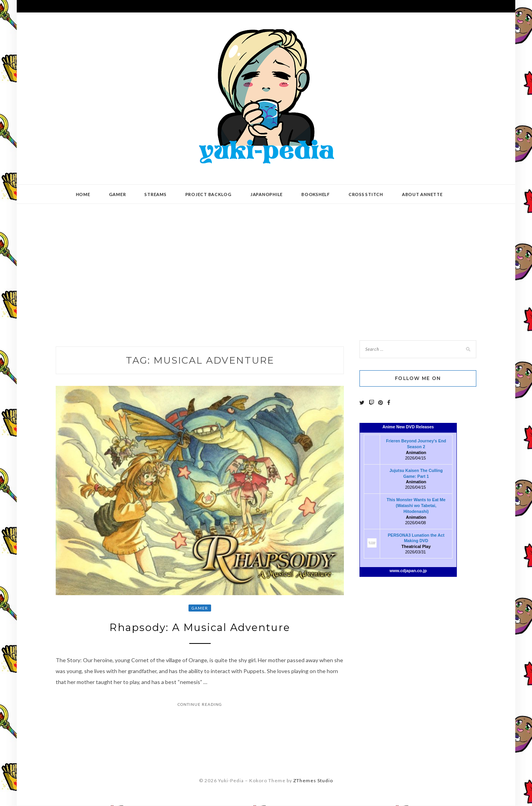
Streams (155, 194)
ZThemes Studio (313, 780)
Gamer (118, 194)
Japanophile (267, 194)
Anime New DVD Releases (408, 427)
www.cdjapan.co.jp (408, 571)
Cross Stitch (366, 194)
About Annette (422, 194)
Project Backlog (209, 194)
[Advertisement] (266, 266)
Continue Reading (200, 705)
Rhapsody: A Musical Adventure (200, 628)
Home (83, 194)
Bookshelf (316, 194)
